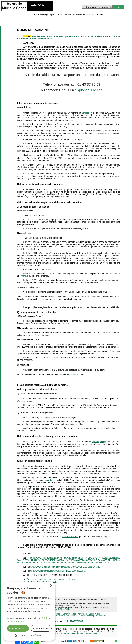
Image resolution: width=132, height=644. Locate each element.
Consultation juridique (44, 14)
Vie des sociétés (59, 616)
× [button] (51, 586)
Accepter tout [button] (18, 628)
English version (95, 614)
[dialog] (29, 611)
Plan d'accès (82, 614)
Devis (59, 14)
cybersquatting (99, 442)
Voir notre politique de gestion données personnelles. (74, 634)
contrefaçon (50, 480)
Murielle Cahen (62, 614)
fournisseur (73, 375)
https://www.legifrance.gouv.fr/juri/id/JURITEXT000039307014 (57, 571)
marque (25, 276)
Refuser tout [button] (41, 628)
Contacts (73, 614)
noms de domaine (70, 537)
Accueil (100, 14)
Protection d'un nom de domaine (42, 582)
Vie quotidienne (73, 616)
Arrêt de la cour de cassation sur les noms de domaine (52, 579)
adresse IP (87, 113)
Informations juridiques (74, 14)
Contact (91, 14)
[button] (29, 636)
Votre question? (100, 616)
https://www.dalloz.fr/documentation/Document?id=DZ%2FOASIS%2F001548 (65, 567)
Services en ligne (86, 616)
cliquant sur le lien (89, 90)
